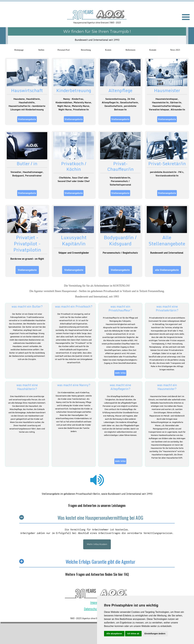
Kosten (108, 50)
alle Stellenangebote (167, 270)
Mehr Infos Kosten (97, 544)
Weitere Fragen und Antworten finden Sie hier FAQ (97, 574)
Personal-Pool (64, 50)
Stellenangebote (27, 119)
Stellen (41, 50)
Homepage (19, 50)
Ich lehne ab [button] (133, 634)
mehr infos (120, 373)
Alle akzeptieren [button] (114, 634)
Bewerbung (86, 50)
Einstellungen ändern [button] (155, 634)
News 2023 (175, 50)
